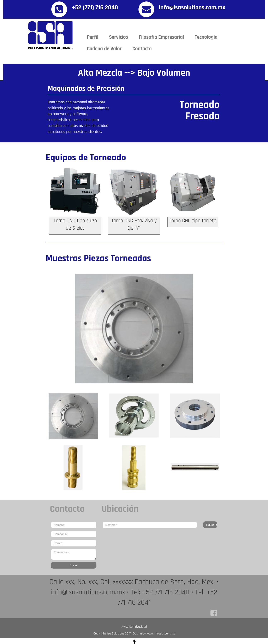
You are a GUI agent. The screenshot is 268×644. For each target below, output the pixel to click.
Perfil (93, 37)
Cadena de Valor (104, 49)
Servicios (119, 37)
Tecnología (206, 37)
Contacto (142, 49)
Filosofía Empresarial (161, 37)
